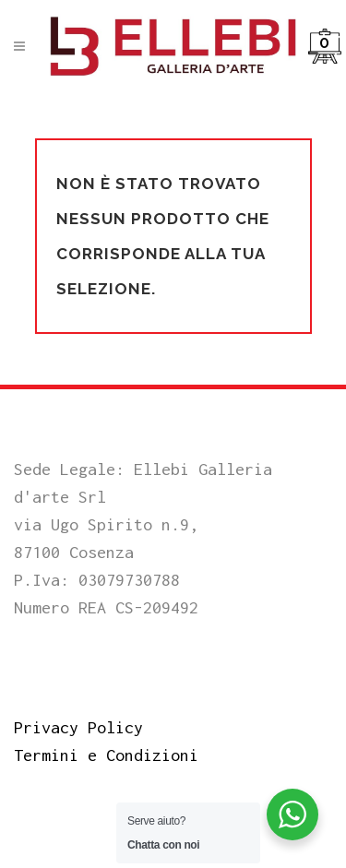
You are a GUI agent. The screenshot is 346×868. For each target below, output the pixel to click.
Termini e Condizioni (106, 755)
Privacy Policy (78, 727)
